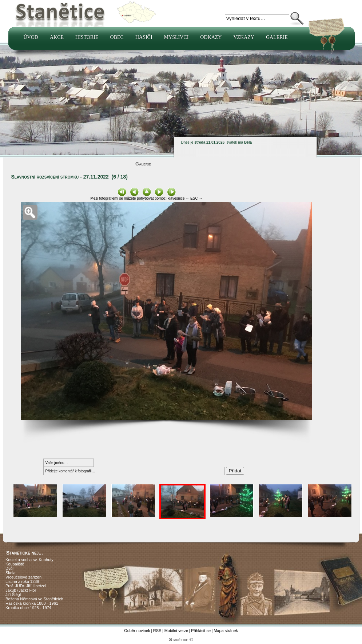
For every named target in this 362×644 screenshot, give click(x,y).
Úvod (31, 37)
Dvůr (10, 568)
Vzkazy (244, 37)
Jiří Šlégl (13, 595)
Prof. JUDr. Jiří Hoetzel (26, 586)
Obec (117, 37)
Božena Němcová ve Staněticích (34, 599)
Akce (57, 37)
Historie (87, 37)
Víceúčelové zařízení (24, 577)
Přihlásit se (201, 631)
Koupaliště (15, 564)
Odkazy (211, 37)
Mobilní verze (176, 631)
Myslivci (176, 37)
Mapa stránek (226, 631)
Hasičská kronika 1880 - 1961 (32, 603)
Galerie (277, 37)
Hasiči (144, 37)
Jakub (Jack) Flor (21, 590)
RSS (157, 631)
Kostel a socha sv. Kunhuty (29, 560)
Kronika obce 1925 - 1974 (28, 608)
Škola (11, 573)
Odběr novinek (137, 631)
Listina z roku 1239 (22, 581)
